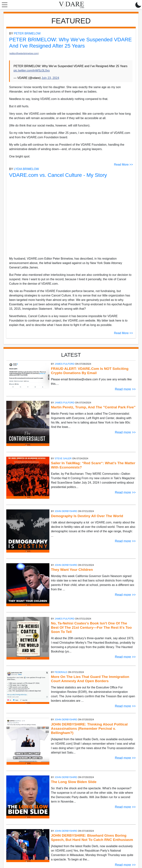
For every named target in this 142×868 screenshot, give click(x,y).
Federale (61, 672)
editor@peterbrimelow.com (24, 53)
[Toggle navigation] (4, 5)
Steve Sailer (63, 458)
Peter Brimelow (27, 33)
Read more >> (125, 389)
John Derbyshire (66, 511)
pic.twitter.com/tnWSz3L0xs (32, 71)
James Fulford (65, 364)
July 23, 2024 (50, 78)
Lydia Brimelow (26, 169)
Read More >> (124, 165)
